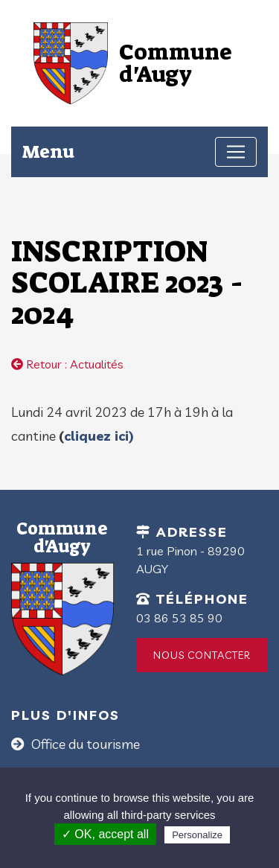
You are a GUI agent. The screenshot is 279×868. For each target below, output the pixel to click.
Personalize (197, 835)
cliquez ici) (99, 436)
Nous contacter (202, 655)
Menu (48, 151)
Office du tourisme (84, 744)
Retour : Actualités (67, 364)
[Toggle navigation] (236, 152)
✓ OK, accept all (105, 834)
